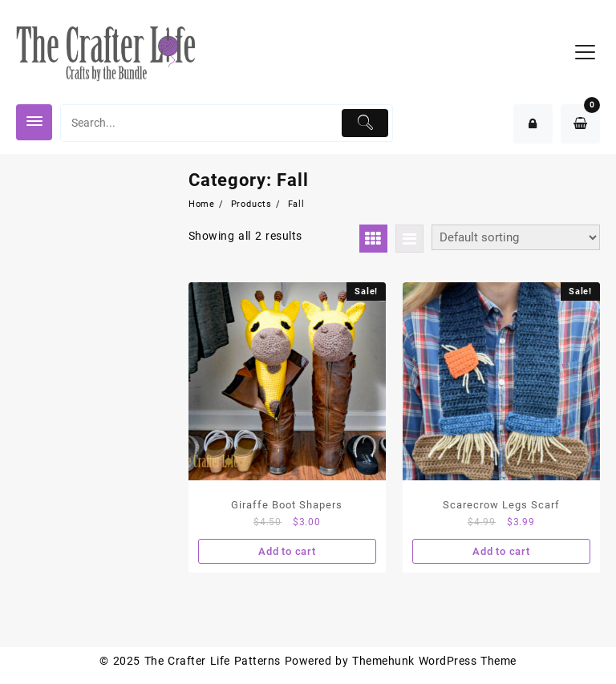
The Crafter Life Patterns (213, 661)
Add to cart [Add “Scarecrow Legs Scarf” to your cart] (501, 551)
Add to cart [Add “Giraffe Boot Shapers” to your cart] (287, 551)
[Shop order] (516, 237)
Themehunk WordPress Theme (434, 661)
